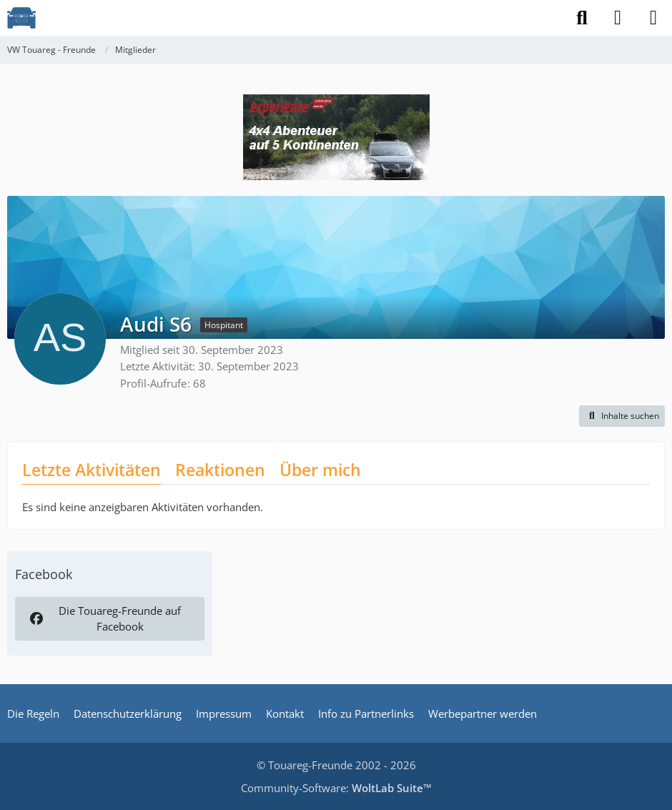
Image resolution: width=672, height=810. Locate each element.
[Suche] (582, 18)
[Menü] (653, 18)
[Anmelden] (618, 18)
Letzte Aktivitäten (92, 470)
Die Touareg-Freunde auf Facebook (104, 618)
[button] (622, 416)
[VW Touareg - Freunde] (21, 18)
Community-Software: (336, 788)
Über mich (320, 470)
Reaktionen (220, 470)
